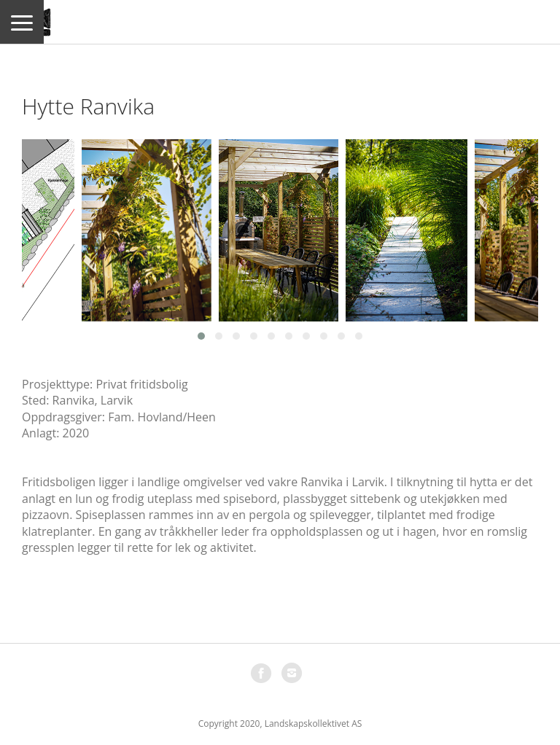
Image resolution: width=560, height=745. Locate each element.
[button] (201, 336)
